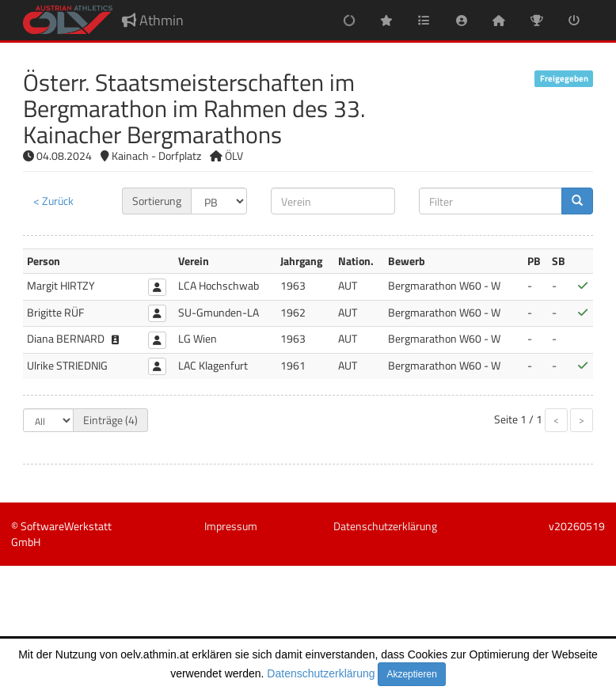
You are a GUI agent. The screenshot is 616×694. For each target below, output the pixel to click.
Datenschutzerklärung (321, 673)
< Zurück (53, 201)
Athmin (153, 20)
